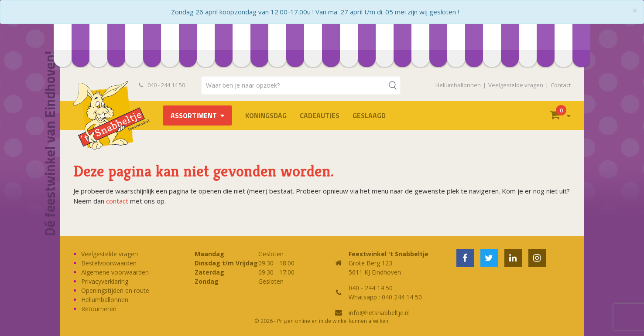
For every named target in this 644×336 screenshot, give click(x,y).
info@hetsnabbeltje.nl (379, 313)
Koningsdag (266, 115)
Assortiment (194, 115)
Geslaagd (369, 115)
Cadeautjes (320, 115)
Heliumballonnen (458, 85)
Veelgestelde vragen (516, 85)
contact (117, 201)
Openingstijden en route (115, 290)
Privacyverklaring (105, 281)
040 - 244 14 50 (162, 85)
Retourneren (99, 309)
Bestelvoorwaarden (109, 263)
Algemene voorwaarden (115, 272)
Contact (561, 85)
